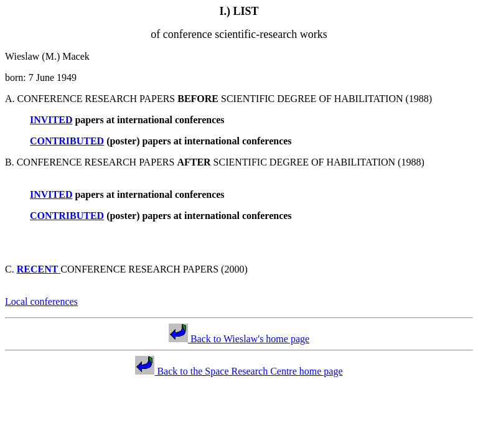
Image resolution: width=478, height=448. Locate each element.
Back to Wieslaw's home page (239, 339)
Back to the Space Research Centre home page (239, 371)
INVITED (51, 120)
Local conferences (41, 301)
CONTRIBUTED (67, 141)
